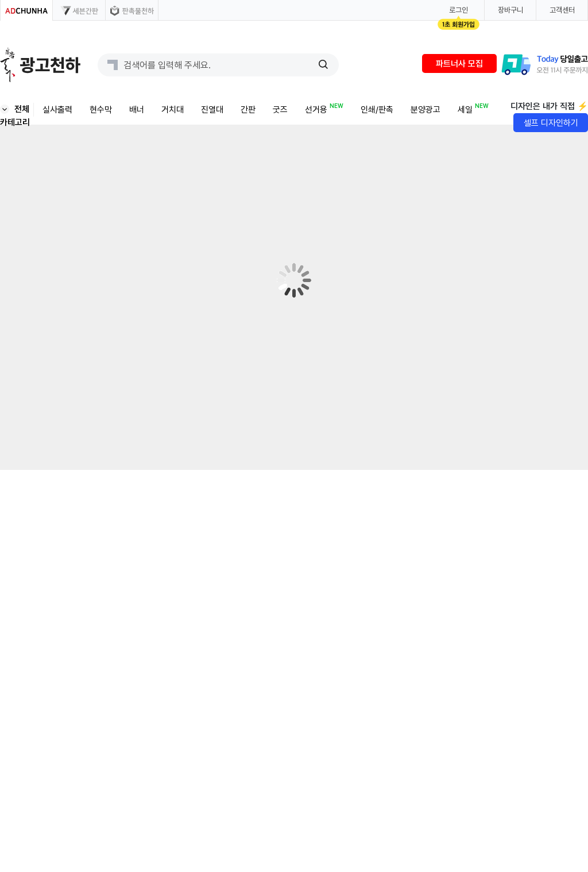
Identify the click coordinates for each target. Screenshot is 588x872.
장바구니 (510, 10)
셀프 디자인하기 (551, 123)
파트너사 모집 (459, 64)
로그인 (459, 10)
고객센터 (562, 10)
